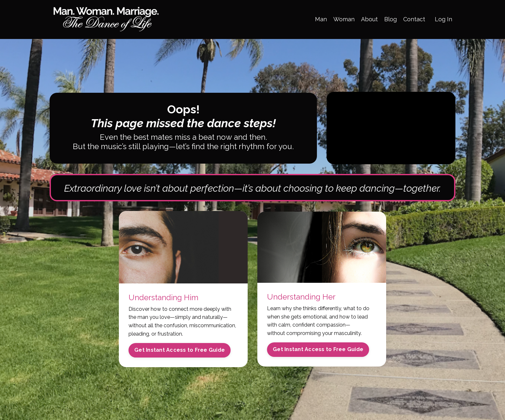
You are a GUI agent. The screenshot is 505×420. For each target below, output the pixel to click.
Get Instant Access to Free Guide (180, 350)
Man (321, 19)
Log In (443, 19)
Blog (391, 19)
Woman (344, 19)
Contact (414, 19)
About (369, 19)
